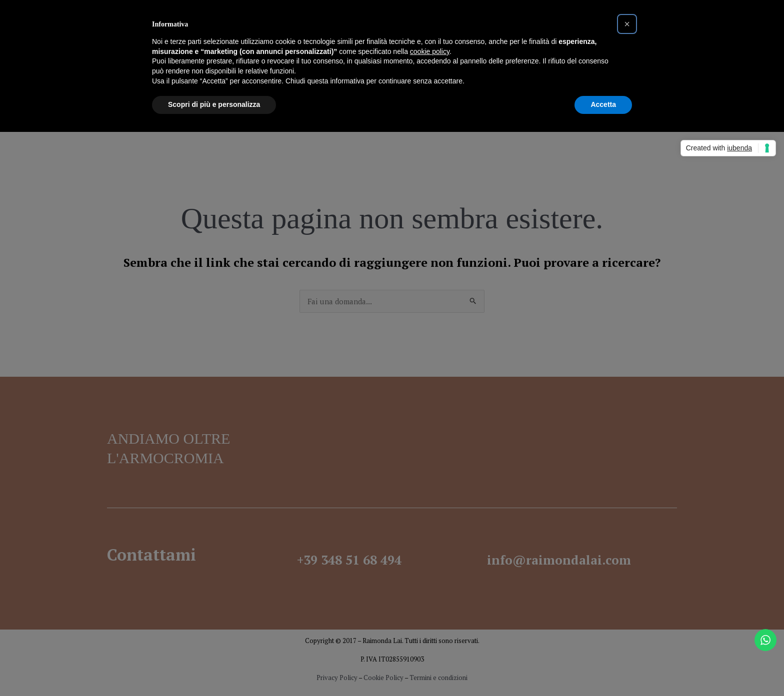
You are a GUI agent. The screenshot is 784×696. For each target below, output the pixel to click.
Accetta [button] (603, 104)
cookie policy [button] (430, 51)
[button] (627, 24)
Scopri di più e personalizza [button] (214, 104)
